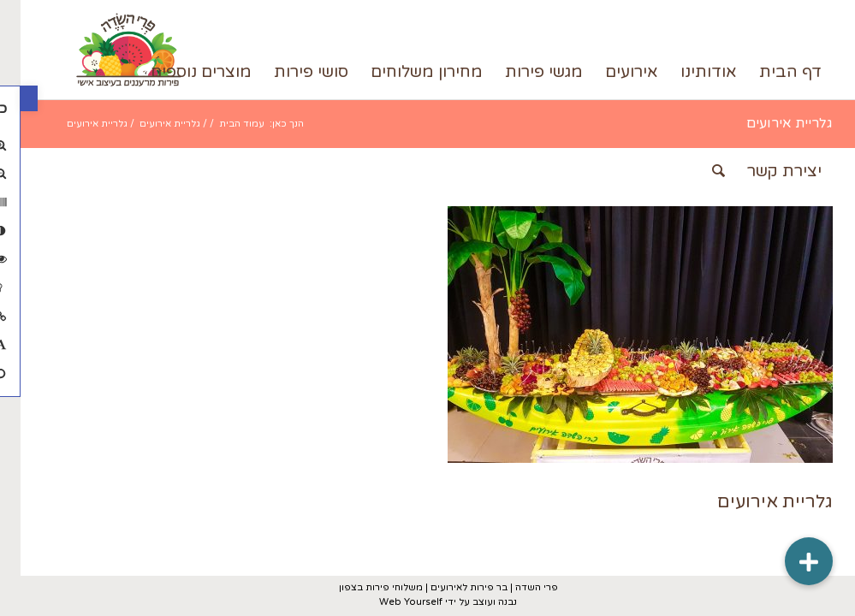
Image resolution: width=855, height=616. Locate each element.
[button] (9, 98)
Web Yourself (390, 602)
